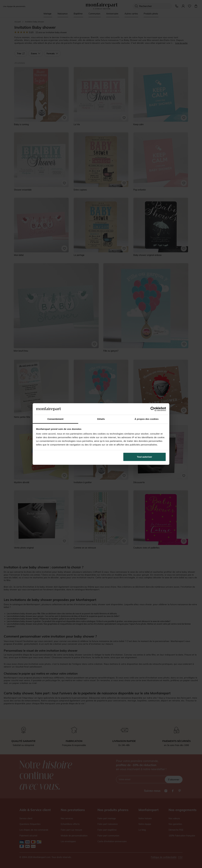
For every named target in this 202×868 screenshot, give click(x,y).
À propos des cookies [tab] (147, 419)
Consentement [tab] (55, 419)
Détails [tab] (101, 419)
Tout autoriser (145, 457)
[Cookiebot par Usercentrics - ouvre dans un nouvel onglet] (153, 409)
